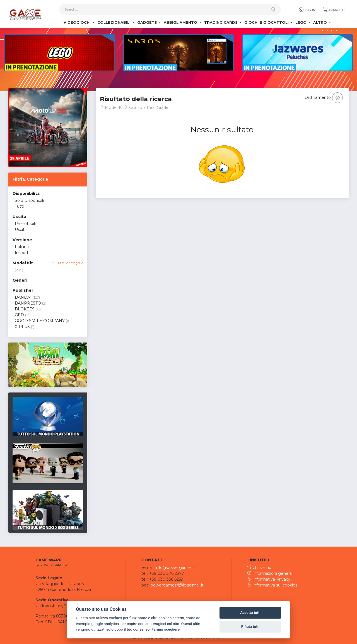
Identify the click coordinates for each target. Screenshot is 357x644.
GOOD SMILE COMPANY (40, 321)
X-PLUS (22, 327)
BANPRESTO (28, 303)
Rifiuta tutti (250, 627)
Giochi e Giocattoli (267, 22)
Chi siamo (259, 568)
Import (22, 253)
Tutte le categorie (67, 263)
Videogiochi (78, 22)
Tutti (19, 206)
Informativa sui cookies (272, 585)
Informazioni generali (270, 573)
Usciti (20, 229)
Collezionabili (114, 22)
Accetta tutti (250, 613)
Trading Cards (221, 22)
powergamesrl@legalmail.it (177, 585)
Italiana (22, 247)
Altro (321, 22)
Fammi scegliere (166, 629)
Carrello (333, 10)
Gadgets (148, 22)
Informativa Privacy (269, 579)
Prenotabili (25, 224)
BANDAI (23, 297)
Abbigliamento (181, 22)
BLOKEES (25, 309)
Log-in (307, 10)
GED (19, 315)
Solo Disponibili (29, 200)
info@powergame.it (175, 568)
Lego (301, 22)
